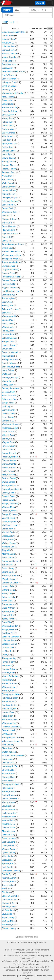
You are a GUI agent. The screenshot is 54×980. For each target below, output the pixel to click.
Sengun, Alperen (9, 165)
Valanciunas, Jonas (11, 741)
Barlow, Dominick (10, 799)
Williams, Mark (8, 507)
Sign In (40, 3)
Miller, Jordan (8, 856)
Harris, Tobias (8, 370)
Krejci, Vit (6, 889)
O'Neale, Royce (9, 579)
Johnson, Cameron (11, 637)
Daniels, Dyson (8, 187)
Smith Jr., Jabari (9, 86)
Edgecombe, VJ (9, 205)
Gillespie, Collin (8, 392)
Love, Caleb (7, 914)
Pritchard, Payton (10, 201)
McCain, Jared (8, 910)
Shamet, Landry (9, 928)
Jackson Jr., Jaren (10, 583)
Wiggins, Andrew (9, 288)
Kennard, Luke (8, 820)
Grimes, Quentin (9, 464)
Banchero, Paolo (9, 108)
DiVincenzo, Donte (10, 399)
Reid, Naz (6, 216)
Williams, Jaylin (9, 723)
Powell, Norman (9, 468)
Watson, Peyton (9, 709)
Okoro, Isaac (7, 748)
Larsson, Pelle (8, 586)
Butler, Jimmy (8, 568)
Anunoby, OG (8, 90)
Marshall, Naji (8, 356)
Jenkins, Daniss (9, 414)
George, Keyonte (9, 453)
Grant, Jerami (8, 432)
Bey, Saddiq (7, 349)
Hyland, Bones (8, 853)
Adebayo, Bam (9, 172)
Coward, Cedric (9, 496)
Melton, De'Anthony (11, 676)
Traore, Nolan (8, 885)
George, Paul (8, 320)
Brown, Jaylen (8, 158)
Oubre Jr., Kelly (8, 597)
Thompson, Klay (9, 658)
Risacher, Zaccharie (11, 727)
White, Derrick (8, 183)
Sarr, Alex (6, 313)
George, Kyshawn (10, 514)
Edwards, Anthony (10, 111)
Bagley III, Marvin (9, 795)
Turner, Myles (8, 298)
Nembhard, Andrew (11, 291)
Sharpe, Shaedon (10, 504)
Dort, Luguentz (9, 842)
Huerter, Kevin (8, 712)
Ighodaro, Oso (8, 547)
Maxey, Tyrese (8, 381)
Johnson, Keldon (9, 640)
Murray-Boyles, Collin (11, 738)
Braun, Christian (9, 486)
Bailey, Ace (7, 302)
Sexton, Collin (8, 147)
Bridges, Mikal (8, 342)
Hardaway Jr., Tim (10, 766)
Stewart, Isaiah (9, 730)
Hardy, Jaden (8, 759)
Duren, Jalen (8, 68)
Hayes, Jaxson (8, 446)
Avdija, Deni (7, 176)
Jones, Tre (7, 241)
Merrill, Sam (7, 680)
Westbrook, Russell (10, 424)
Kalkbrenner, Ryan (10, 720)
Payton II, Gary (8, 662)
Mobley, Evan (8, 118)
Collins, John (8, 529)
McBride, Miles (8, 921)
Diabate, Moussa (9, 363)
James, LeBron (9, 190)
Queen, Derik (8, 208)
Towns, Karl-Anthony (11, 262)
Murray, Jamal (8, 162)
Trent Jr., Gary (8, 691)
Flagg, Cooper (8, 61)
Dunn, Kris (6, 622)
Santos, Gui (7, 439)
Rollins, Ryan (8, 122)
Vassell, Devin (8, 493)
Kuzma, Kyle (7, 615)
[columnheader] (15, 29)
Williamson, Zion (9, 212)
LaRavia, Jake (8, 770)
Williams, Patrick (9, 882)
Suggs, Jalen (8, 403)
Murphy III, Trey (9, 194)
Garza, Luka (7, 860)
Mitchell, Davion (9, 532)
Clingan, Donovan (10, 270)
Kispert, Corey (8, 918)
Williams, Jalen (9, 327)
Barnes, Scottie (9, 50)
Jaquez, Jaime (9, 345)
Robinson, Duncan (10, 698)
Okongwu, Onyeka (10, 198)
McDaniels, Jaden (10, 428)
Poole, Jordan (8, 558)
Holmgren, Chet (9, 82)
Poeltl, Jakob (8, 324)
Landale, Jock (8, 648)
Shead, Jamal (8, 702)
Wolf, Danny (7, 745)
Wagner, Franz (8, 442)
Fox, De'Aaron (8, 75)
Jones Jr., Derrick (10, 896)
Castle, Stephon (9, 79)
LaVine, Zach (8, 572)
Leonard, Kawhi (9, 334)
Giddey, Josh (8, 385)
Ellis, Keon (6, 892)
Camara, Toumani (10, 280)
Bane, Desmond (9, 64)
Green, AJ (6, 655)
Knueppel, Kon (8, 39)
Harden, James (9, 169)
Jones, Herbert (9, 846)
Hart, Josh (6, 140)
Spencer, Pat (8, 864)
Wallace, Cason (9, 543)
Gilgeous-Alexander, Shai (13, 32)
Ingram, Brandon (9, 57)
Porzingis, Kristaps (10, 378)
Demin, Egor (7, 874)
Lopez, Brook (8, 417)
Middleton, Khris (9, 817)
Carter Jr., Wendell (10, 352)
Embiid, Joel (7, 248)
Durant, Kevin (8, 36)
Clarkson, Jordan (10, 900)
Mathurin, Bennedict (11, 252)
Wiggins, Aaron (9, 849)
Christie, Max (8, 763)
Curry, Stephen (9, 410)
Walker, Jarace (8, 482)
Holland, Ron (7, 716)
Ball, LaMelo (7, 180)
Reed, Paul (7, 666)
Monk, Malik (7, 601)
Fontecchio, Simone (11, 871)
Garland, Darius (9, 151)
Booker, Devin (8, 115)
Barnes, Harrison (9, 792)
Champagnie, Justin (11, 784)
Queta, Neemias (9, 226)
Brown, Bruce (8, 774)
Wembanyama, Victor (12, 255)
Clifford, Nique (8, 590)
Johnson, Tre (8, 835)
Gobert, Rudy (8, 126)
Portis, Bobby (8, 471)
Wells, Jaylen (8, 781)
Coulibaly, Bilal (8, 633)
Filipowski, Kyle (8, 230)
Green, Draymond (10, 522)
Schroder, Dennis (10, 644)
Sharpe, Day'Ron (9, 630)
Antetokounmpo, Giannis (13, 244)
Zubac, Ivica (7, 565)
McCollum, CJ (8, 43)
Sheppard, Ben (9, 903)
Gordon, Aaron (8, 604)
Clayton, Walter (9, 828)
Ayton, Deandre (9, 144)
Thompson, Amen (10, 259)
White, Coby (7, 374)
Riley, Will (6, 550)
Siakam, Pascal (9, 273)
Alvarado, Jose (9, 831)
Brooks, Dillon (8, 536)
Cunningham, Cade (11, 489)
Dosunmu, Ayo (8, 295)
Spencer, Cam (8, 612)
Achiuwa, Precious (10, 309)
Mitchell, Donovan (10, 54)
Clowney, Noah (8, 777)
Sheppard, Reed (9, 219)
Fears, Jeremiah (9, 396)
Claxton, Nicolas (9, 460)
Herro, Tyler (7, 154)
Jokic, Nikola (7, 104)
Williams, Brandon (10, 626)
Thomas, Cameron (10, 576)
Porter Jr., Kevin (9, 511)
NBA (17, 10)
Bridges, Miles (8, 129)
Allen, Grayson (8, 475)
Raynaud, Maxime (10, 234)
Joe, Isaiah (7, 806)
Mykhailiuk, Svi (8, 925)
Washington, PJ (9, 316)
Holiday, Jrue (8, 306)
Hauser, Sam (8, 788)
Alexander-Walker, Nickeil (13, 72)
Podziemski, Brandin (11, 277)
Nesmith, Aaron (9, 878)
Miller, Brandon (9, 136)
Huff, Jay (6, 406)
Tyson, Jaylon (8, 619)
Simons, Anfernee (10, 669)
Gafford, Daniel (9, 478)
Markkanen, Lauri (10, 525)
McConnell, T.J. (9, 824)
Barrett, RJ (7, 237)
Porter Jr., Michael (10, 457)
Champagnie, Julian (11, 694)
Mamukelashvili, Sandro (13, 93)
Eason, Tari (7, 594)
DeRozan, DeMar (10, 338)
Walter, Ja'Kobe (9, 752)
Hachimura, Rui (9, 813)
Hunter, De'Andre (10, 684)
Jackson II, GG (8, 421)
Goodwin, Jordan (10, 705)
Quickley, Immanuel (11, 388)
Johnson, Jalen (9, 46)
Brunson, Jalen (9, 266)
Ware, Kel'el (7, 223)
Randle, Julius (8, 331)
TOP (5, 22)
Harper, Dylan (8, 500)
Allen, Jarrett (8, 97)
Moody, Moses (8, 802)
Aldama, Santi (8, 554)
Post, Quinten (8, 867)
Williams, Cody (8, 673)
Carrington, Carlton (10, 561)
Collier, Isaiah (8, 540)
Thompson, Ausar (10, 360)
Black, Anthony (9, 608)
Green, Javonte (9, 838)
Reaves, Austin (9, 284)
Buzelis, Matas (8, 133)
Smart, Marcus (9, 810)
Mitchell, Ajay (8, 435)
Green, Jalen (8, 100)
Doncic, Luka (7, 450)
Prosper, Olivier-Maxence (13, 756)
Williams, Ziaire (9, 687)
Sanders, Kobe (8, 907)
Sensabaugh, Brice (10, 367)
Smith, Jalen (8, 734)
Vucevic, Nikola (9, 518)
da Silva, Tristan (9, 651)
